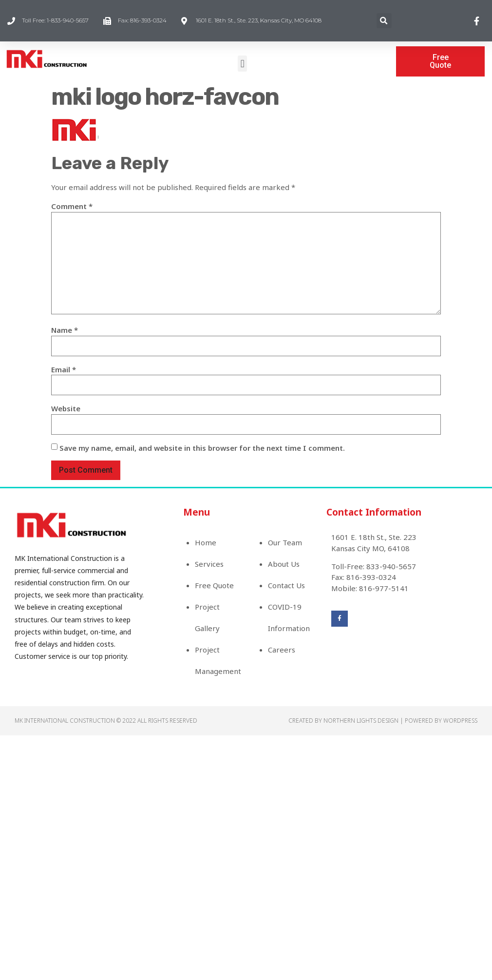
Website (66, 408)
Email (64, 369)
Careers (282, 650)
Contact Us (286, 585)
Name (65, 330)
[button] (242, 64)
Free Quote (214, 585)
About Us (284, 564)
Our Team (285, 542)
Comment (72, 206)
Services (209, 564)
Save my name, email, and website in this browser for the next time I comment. (202, 448)
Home (206, 542)
